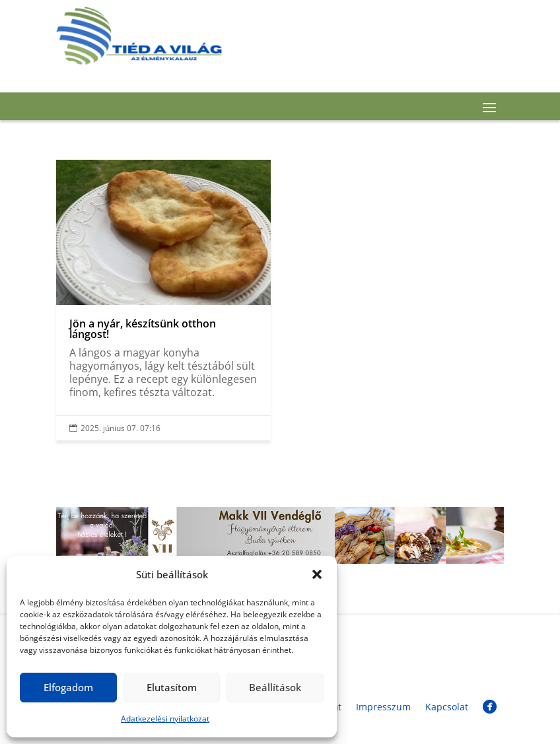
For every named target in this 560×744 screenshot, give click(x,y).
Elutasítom (172, 687)
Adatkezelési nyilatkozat (165, 719)
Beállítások (275, 687)
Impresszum (383, 707)
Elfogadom (68, 687)
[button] (317, 574)
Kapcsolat (447, 707)
